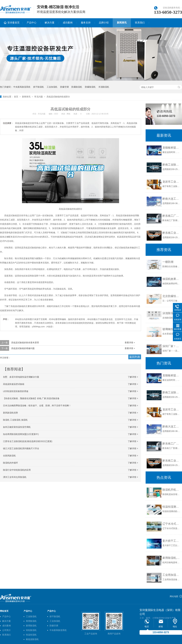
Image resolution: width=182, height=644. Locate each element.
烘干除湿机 (39, 87)
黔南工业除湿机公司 (171, 165)
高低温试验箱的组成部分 (58, 97)
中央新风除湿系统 (22, 87)
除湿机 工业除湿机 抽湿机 (15, 420)
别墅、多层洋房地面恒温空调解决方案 (21, 377)
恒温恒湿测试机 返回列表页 (171, 507)
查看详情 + (130, 343)
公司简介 (7, 630)
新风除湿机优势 (10, 413)
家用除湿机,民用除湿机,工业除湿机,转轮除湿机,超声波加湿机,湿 (171, 558)
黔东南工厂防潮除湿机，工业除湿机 (171, 216)
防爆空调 (64, 87)
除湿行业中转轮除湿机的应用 (17, 470)
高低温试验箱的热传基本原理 (25, 343)
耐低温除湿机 (32, 639)
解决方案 (50, 23)
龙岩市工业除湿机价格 (171, 182)
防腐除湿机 (77, 87)
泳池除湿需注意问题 (171, 313)
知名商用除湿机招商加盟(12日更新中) (21, 434)
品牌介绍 (104, 23)
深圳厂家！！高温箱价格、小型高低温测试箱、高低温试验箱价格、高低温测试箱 (171, 346)
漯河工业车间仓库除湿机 (15, 477)
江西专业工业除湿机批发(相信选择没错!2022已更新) (28, 441)
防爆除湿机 (90, 87)
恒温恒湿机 (31, 635)
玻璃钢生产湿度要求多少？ (171, 329)
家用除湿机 (31, 626)
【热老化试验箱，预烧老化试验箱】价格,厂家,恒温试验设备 (31, 398)
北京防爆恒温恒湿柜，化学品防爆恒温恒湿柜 (171, 296)
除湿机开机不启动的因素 (171, 490)
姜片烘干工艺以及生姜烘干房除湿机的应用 (171, 541)
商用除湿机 (31, 621)
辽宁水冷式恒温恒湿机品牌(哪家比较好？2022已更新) (171, 524)
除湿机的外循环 (10, 463)
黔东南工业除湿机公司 (171, 233)
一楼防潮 (168, 262)
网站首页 (4, 611)
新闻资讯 (122, 23)
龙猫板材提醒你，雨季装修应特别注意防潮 (171, 148)
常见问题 (39, 97)
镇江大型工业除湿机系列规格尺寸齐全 (21, 448)
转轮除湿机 (31, 630)
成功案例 (68, 23)
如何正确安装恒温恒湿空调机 (17, 427)
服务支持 (86, 23)
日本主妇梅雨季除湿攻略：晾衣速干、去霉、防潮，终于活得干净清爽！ (37, 406)
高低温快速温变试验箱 (14, 384)
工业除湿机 (31, 616)
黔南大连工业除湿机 (171, 199)
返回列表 (135, 357)
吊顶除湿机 (104, 87)
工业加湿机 (52, 87)
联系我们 (140, 23)
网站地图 (174, 596)
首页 (16, 97)
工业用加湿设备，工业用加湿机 (171, 575)
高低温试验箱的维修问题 (23, 348)
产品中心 (32, 23)
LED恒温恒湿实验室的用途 (16, 391)
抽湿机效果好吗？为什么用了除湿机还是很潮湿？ (171, 279)
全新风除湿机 (9, 456)
